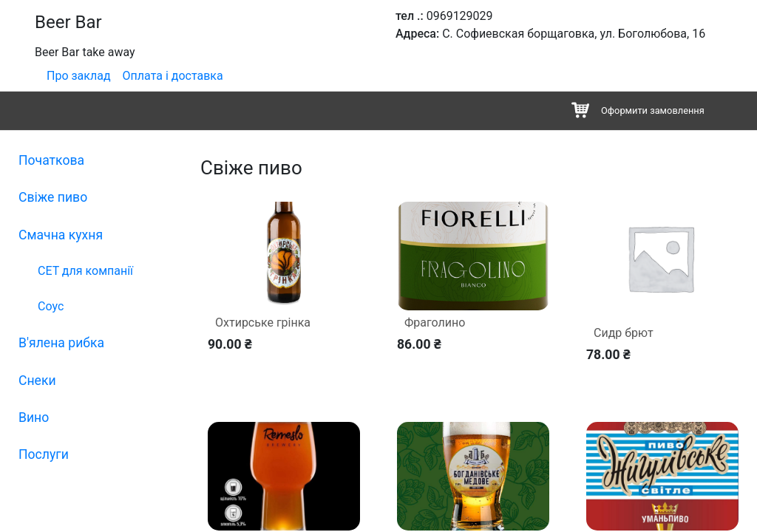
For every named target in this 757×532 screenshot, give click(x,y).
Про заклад (79, 76)
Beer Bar (68, 22)
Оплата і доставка (173, 76)
